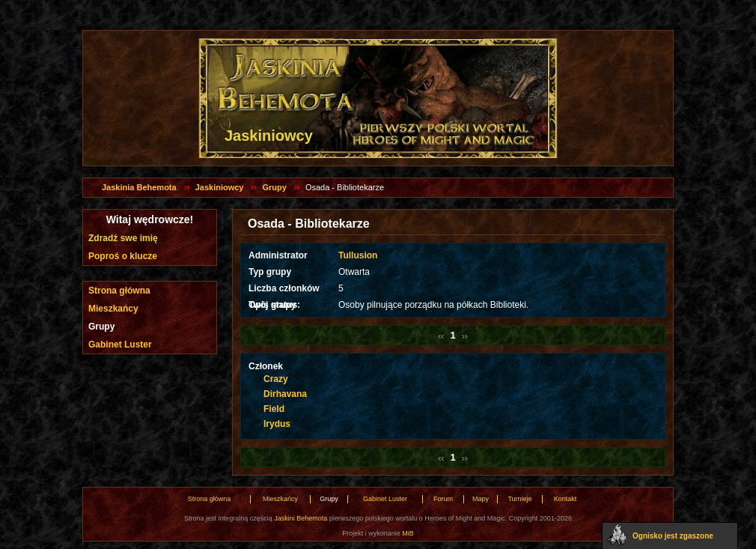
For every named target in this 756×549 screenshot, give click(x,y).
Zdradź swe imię (123, 238)
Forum (443, 499)
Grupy (274, 187)
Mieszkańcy (113, 309)
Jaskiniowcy (220, 187)
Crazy (276, 379)
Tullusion (358, 255)
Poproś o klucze (123, 256)
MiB (408, 533)
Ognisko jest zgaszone (673, 536)
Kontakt (566, 499)
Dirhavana (285, 394)
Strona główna (119, 291)
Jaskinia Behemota (139, 187)
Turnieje (519, 499)
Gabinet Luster (120, 345)
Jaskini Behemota (301, 518)
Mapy (481, 499)
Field (274, 409)
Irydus (277, 424)
